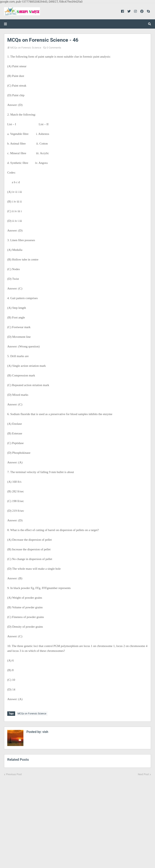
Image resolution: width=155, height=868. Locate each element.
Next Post (143, 774)
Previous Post (14, 774)
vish (45, 731)
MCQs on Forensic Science (26, 48)
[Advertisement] (77, 819)
